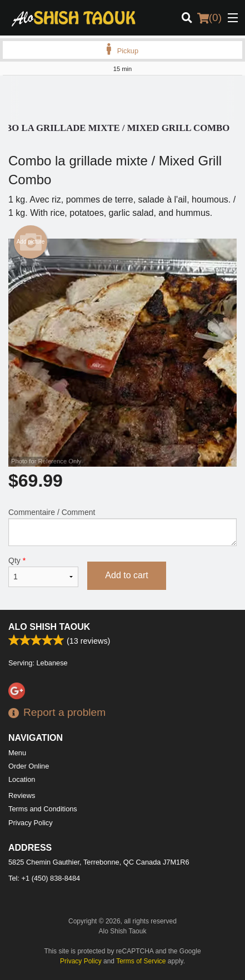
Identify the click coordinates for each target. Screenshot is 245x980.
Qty (43, 572)
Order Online (29, 766)
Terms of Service (141, 961)
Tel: (44, 878)
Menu (17, 753)
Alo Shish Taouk (49, 627)
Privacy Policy (31, 823)
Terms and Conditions (43, 809)
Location (22, 779)
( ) (209, 18)
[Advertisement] (122, 98)
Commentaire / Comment (122, 527)
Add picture (31, 242)
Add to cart (126, 575)
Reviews (22, 795)
